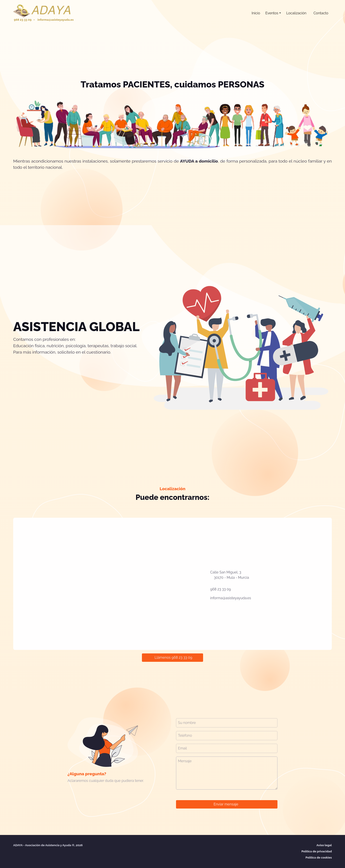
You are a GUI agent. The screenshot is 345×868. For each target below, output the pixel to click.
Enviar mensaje (226, 804)
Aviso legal (324, 845)
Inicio (256, 13)
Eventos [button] (272, 13)
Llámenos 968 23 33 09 (173, 657)
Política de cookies (319, 857)
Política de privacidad (317, 851)
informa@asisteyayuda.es (230, 598)
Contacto (321, 13)
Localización (296, 13)
